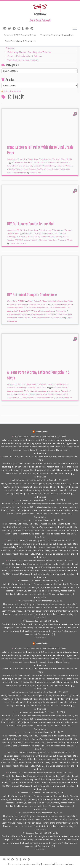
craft (65, 388)
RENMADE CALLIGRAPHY (28, 237)
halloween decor (40, 391)
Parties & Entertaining (18, 304)
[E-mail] (6, 28)
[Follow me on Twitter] (10, 28)
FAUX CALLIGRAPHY (22, 311)
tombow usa (59, 318)
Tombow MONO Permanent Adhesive (23, 240)
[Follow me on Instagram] (20, 28)
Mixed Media (58, 230)
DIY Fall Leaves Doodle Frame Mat (31, 224)
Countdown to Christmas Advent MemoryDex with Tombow (30, 541)
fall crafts (62, 308)
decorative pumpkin (15, 308)
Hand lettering (39, 311)
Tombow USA (35, 172)
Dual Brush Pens (21, 162)
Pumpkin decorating (26, 394)
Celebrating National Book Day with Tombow (29, 52)
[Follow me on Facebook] (15, 28)
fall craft (44, 162)
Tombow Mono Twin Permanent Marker (56, 240)
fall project (38, 233)
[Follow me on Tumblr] (24, 28)
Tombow (69, 166)
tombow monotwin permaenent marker (37, 398)
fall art (36, 162)
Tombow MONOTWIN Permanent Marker (35, 318)
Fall (31, 162)
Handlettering (46, 159)
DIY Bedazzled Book (31, 621)
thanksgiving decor (37, 314)
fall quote (48, 233)
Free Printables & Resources (21, 41)
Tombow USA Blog (41, 432)
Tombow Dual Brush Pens (40, 169)
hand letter (12, 166)
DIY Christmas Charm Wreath (30, 601)
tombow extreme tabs (45, 394)
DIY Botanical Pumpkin (34, 308)
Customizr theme (66, 864)
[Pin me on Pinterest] (33, 28)
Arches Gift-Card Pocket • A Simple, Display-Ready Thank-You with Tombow (33, 457)
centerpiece (67, 304)
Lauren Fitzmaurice (17, 243)
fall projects (63, 162)
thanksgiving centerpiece (18, 314)
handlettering (50, 166)
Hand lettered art (25, 166)
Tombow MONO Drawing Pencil (54, 237)
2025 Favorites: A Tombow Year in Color (30, 437)
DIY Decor (44, 301)
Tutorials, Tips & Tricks (62, 159)
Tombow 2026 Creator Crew (20, 35)
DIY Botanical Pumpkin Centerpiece (32, 295)
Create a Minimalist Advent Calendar (25, 56)
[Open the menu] (75, 28)
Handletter (38, 166)
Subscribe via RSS (12, 91)
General (51, 384)
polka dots (12, 394)
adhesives (58, 388)
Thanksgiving (61, 311)
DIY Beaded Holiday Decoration (30, 581)
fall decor (53, 162)
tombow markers (20, 172)
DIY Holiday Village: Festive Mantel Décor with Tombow (30, 561)
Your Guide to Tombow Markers (23, 60)
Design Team (33, 159)
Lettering (61, 166)
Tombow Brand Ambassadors (57, 35)
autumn (58, 304)
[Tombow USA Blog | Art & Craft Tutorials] (40, 10)
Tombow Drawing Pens (18, 169)
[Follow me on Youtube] (28, 28)
